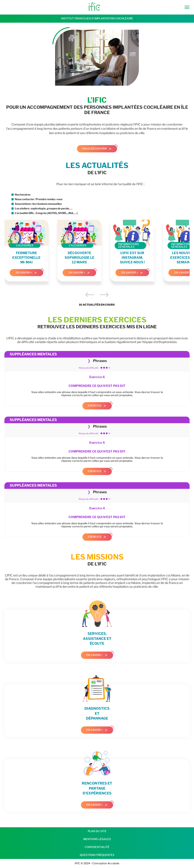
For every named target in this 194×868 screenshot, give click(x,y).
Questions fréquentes (97, 855)
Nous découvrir (94, 149)
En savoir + (24, 272)
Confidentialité (97, 847)
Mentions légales (97, 839)
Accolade (113, 863)
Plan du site (97, 831)
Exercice (95, 405)
